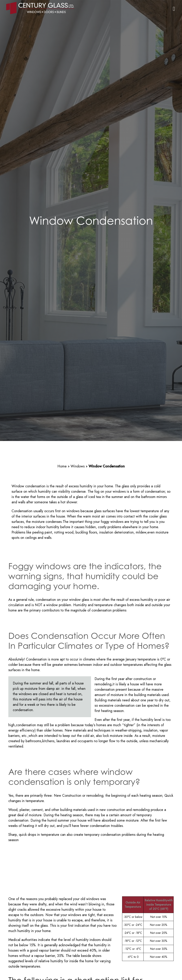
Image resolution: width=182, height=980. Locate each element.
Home (62, 466)
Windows (78, 466)
